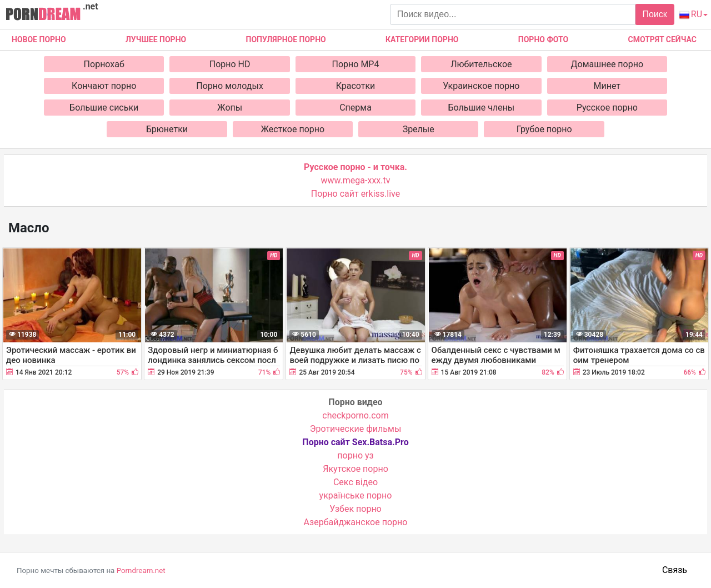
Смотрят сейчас (662, 39)
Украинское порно (481, 86)
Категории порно (422, 39)
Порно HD (230, 64)
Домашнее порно (607, 64)
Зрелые (419, 129)
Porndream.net (141, 570)
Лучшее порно (156, 39)
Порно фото (543, 39)
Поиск (654, 14)
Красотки (356, 86)
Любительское (481, 64)
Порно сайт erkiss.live (355, 194)
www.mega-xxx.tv (356, 180)
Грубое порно (544, 129)
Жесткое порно (292, 129)
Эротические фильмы (356, 429)
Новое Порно (39, 39)
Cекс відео (355, 482)
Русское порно (607, 108)
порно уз (355, 455)
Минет (607, 86)
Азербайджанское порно (356, 522)
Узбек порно (355, 509)
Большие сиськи (104, 108)
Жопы (230, 108)
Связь (675, 570)
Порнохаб (104, 64)
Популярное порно (286, 39)
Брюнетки (167, 129)
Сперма (355, 108)
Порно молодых (230, 86)
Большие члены (482, 108)
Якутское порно (355, 469)
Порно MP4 (356, 64)
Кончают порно (104, 86)
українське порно (356, 495)
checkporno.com (355, 415)
